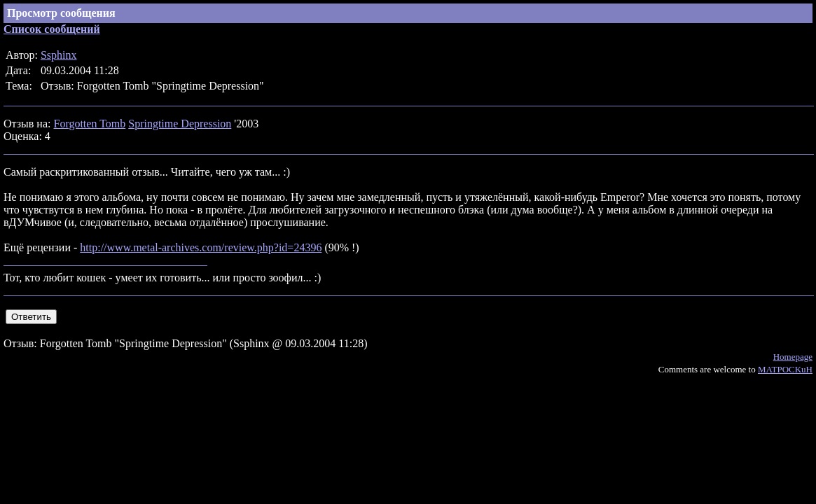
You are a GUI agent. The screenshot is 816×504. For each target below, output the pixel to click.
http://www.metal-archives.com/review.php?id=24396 (201, 247)
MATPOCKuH (785, 369)
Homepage (793, 357)
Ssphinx (59, 55)
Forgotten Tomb (89, 124)
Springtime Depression (180, 124)
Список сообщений (52, 29)
